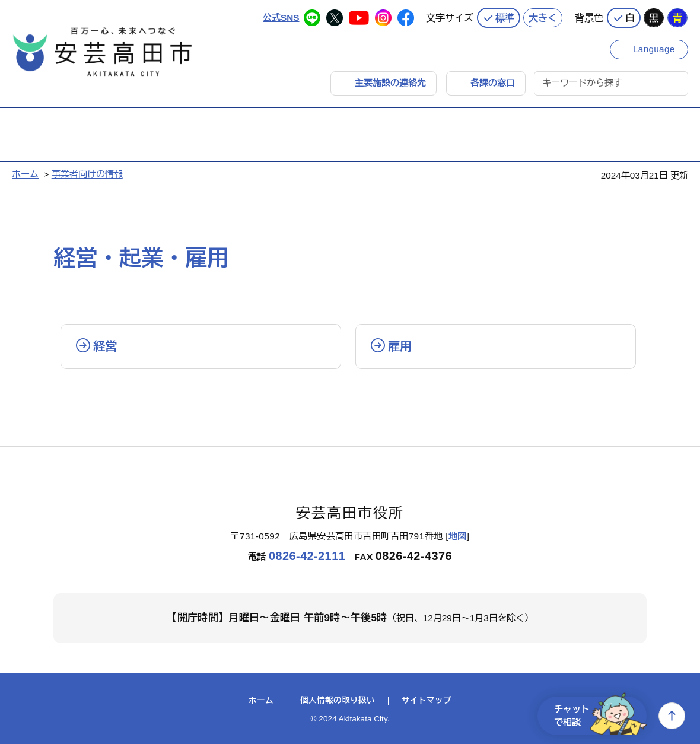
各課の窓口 (493, 83)
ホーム (25, 174)
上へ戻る (672, 716)
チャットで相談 (600, 716)
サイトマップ (427, 701)
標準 (505, 18)
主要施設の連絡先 (390, 83)
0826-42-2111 (307, 556)
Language (654, 49)
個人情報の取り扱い (338, 701)
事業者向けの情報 (87, 174)
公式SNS (281, 18)
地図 (458, 536)
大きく (543, 18)
